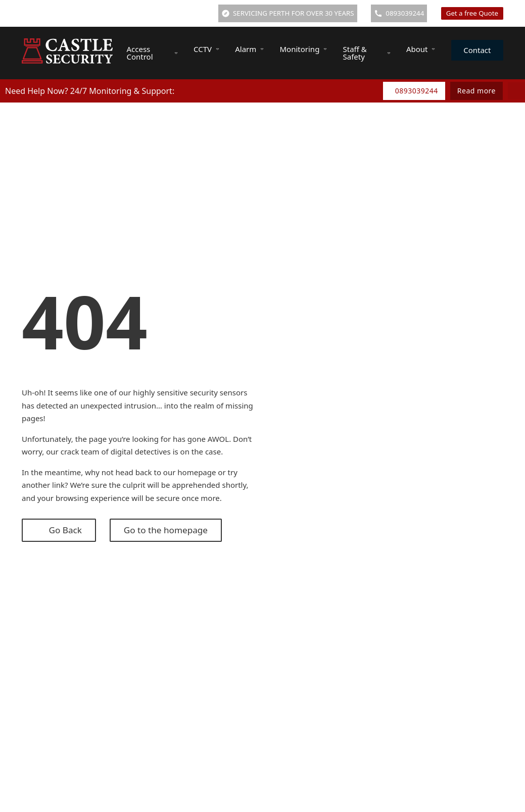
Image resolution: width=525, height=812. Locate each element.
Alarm (246, 49)
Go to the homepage (166, 530)
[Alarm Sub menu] (262, 49)
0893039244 (417, 91)
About (417, 49)
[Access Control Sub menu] (176, 53)
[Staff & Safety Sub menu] (389, 53)
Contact (477, 50)
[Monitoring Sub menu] (325, 49)
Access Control (139, 53)
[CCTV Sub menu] (218, 49)
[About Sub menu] (433, 49)
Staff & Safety (355, 53)
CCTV (203, 49)
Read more (476, 91)
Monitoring (299, 49)
